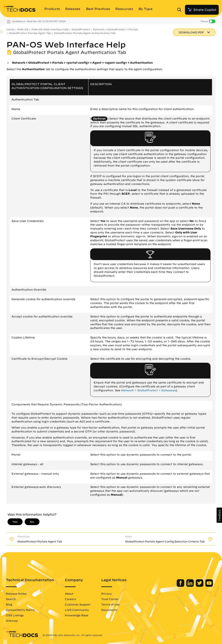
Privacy (107, 594)
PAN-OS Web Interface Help (50, 29)
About (69, 594)
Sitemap (12, 621)
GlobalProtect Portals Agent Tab (30, 33)
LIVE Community (77, 610)
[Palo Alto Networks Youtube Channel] (209, 586)
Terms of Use (110, 604)
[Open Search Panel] (181, 10)
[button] (219, 515)
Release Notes (16, 594)
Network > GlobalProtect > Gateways (149, 390)
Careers (70, 599)
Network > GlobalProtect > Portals (115, 29)
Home (10, 29)
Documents (109, 610)
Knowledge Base (77, 615)
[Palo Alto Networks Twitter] (200, 586)
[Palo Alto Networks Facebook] (181, 586)
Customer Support (78, 604)
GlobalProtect (81, 29)
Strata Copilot (202, 10)
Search (11, 599)
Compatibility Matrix (20, 610)
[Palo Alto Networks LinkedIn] (190, 586)
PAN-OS (23, 29)
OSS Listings (15, 615)
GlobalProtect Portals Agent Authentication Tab (85, 33)
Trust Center (110, 599)
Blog (9, 604)
